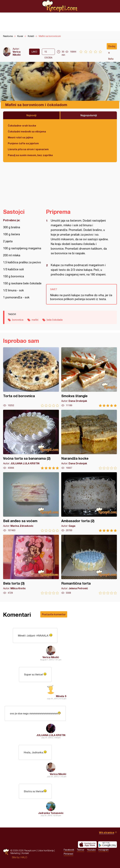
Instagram (104, 850)
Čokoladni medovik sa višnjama (27, 131)
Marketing (15, 853)
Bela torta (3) (31, 565)
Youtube (91, 850)
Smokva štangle (89, 377)
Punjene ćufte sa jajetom (23, 143)
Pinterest (69, 854)
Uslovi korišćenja (46, 850)
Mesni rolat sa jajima (20, 137)
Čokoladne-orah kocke (22, 126)
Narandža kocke (89, 440)
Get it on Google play (107, 844)
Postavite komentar (54, 614)
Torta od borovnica (31, 377)
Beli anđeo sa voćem (31, 502)
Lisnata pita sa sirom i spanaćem (28, 149)
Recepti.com (60, 6)
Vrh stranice (107, 832)
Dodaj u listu (112, 47)
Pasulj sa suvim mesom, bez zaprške (30, 155)
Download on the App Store (87, 844)
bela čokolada (55, 320)
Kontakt (25, 853)
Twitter (81, 850)
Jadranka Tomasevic (51, 813)
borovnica (18, 320)
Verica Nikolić (17, 53)
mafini (35, 320)
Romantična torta (89, 565)
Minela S (61, 696)
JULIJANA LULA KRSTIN (51, 735)
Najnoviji (31, 115)
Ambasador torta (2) (89, 502)
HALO (24, 857)
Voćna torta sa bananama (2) (31, 440)
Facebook (69, 850)
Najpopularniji (89, 115)
